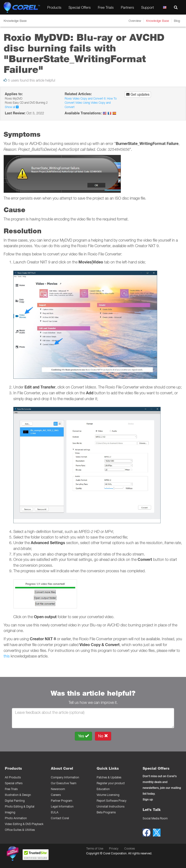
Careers (56, 795)
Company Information (65, 777)
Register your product (111, 783)
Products (54, 7)
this (7, 656)
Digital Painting (15, 801)
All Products (13, 777)
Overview (135, 21)
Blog (177, 21)
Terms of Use (95, 848)
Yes (83, 736)
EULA (55, 812)
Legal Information (62, 806)
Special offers (14, 783)
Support (147, 7)
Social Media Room (155, 818)
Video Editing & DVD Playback (24, 824)
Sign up (148, 799)
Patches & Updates (109, 777)
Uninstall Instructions (111, 806)
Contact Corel (60, 818)
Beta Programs (106, 812)
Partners (127, 7)
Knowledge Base (158, 21)
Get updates (138, 94)
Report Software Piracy (112, 801)
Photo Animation (16, 818)
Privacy (114, 848)
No (103, 736)
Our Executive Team (64, 783)
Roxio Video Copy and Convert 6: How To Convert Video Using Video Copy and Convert (91, 103)
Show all (12, 107)
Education (103, 789)
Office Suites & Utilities (20, 830)
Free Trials (106, 7)
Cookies (130, 848)
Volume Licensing (108, 795)
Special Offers (80, 7)
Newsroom (58, 789)
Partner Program (62, 801)
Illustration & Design (18, 795)
